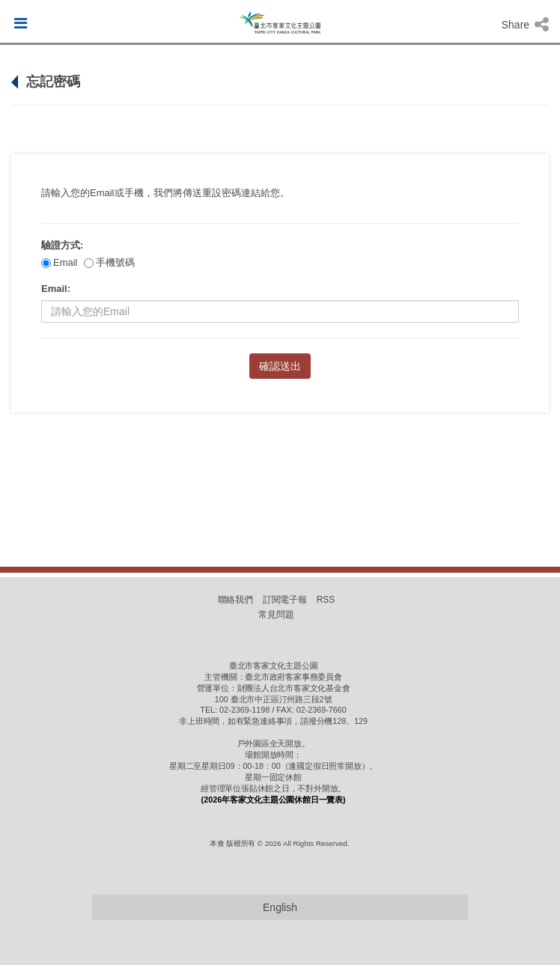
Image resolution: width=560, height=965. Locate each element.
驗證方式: (62, 245)
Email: (56, 289)
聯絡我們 (236, 600)
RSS (326, 600)
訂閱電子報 (285, 600)
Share (525, 25)
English (280, 907)
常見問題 (276, 615)
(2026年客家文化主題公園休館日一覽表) (274, 800)
